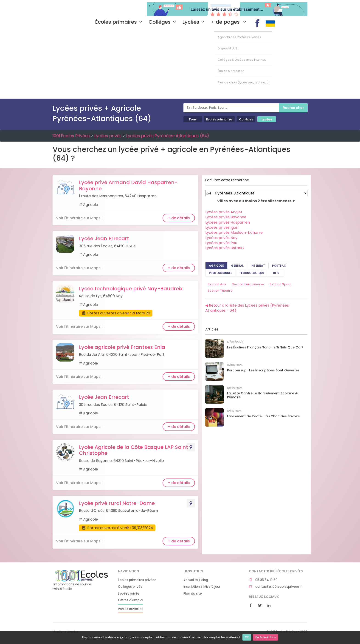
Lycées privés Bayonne (226, 217)
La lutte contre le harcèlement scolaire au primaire (263, 395)
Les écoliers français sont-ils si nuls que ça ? (265, 347)
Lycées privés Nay (221, 238)
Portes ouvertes (131, 609)
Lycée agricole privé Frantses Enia (122, 347)
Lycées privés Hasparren (228, 222)
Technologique (252, 273)
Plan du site (193, 594)
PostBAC (279, 266)
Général (237, 266)
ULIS (276, 273)
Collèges (163, 22)
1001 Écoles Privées (82, 9)
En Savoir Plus (266, 637)
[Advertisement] (180, 64)
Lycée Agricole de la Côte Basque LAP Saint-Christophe (135, 450)
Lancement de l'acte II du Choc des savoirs (263, 416)
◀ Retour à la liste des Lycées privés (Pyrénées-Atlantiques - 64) (248, 308)
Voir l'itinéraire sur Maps (78, 218)
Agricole (216, 266)
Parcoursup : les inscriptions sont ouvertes (263, 370)
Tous (193, 119)
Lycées (194, 22)
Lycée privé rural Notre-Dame (117, 503)
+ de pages (230, 22)
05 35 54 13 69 (263, 580)
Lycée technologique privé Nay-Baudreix (131, 289)
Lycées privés (108, 136)
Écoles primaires (120, 22)
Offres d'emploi (131, 600)
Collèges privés (130, 587)
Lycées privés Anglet (224, 212)
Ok (247, 637)
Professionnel (221, 273)
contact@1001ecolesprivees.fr (276, 587)
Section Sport (280, 284)
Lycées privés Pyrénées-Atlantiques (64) (168, 136)
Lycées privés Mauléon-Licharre (234, 232)
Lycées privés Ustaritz (225, 248)
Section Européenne (248, 284)
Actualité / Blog (196, 580)
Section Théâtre (220, 291)
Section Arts (217, 284)
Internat (258, 266)
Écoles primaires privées (137, 580)
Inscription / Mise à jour (202, 587)
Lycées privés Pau (221, 243)
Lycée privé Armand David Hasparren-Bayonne (128, 185)
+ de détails (179, 218)
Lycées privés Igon (222, 227)
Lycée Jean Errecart (104, 238)
